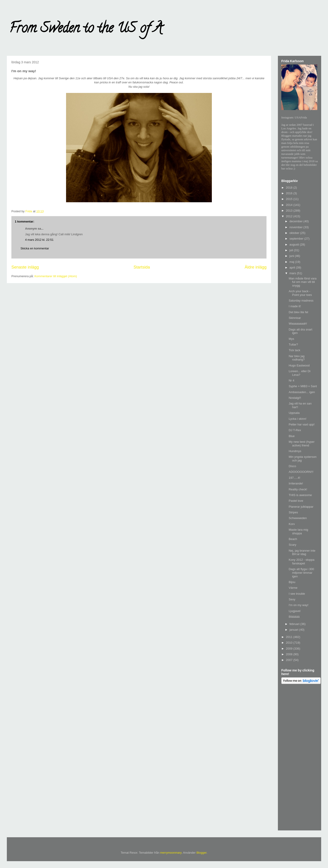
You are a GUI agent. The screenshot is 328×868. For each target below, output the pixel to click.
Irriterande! (296, 483)
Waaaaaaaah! (298, 324)
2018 (290, 188)
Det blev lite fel (298, 312)
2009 (290, 649)
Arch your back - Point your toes (300, 293)
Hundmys (295, 451)
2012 (290, 216)
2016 (290, 193)
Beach (293, 539)
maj (292, 262)
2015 (290, 199)
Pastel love (296, 501)
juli (292, 250)
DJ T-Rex (295, 430)
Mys (291, 339)
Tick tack (294, 350)
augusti (295, 245)
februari (295, 624)
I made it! (295, 306)
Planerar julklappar (301, 507)
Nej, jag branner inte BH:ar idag (302, 552)
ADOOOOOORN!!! (301, 472)
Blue (292, 436)
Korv (292, 524)
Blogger (201, 853)
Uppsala (294, 413)
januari (294, 630)
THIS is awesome (300, 495)
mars (293, 273)
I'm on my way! (298, 605)
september (297, 239)
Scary (292, 545)
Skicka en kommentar (35, 248)
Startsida (142, 267)
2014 (290, 205)
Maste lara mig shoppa (298, 531)
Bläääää (294, 617)
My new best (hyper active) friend (301, 444)
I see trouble (297, 594)
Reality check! (298, 489)
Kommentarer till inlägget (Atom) (56, 276)
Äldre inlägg (256, 267)
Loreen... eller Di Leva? (299, 373)
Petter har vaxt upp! (301, 424)
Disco (292, 466)
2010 (290, 643)
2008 (290, 654)
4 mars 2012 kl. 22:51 (39, 240)
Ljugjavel (294, 611)
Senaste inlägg (25, 267)
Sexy (292, 599)
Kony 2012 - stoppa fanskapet (301, 562)
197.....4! (294, 478)
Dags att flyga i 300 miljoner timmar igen (301, 573)
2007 (290, 660)
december (296, 221)
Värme (293, 588)
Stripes (293, 512)
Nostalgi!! (295, 398)
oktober (295, 233)
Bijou (292, 582)
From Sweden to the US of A (86, 29)
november (296, 227)
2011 (290, 637)
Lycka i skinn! (297, 419)
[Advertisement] (300, 758)
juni (292, 256)
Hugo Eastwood (299, 365)
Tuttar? (293, 344)
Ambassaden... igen (302, 392)
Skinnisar (295, 318)
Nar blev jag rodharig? (297, 358)
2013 (290, 211)
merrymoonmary (171, 853)
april (293, 268)
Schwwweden (298, 518)
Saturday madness (301, 301)
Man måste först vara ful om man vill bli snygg (302, 282)
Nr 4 (291, 380)
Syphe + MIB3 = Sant (303, 386)
